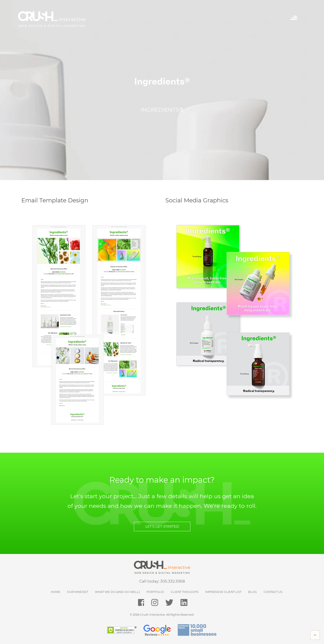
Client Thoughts (185, 592)
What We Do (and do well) (117, 592)
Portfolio (155, 592)
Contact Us (273, 592)
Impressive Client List (223, 592)
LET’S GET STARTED (162, 526)
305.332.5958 (173, 581)
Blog (253, 592)
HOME (56, 592)
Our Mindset (78, 592)
